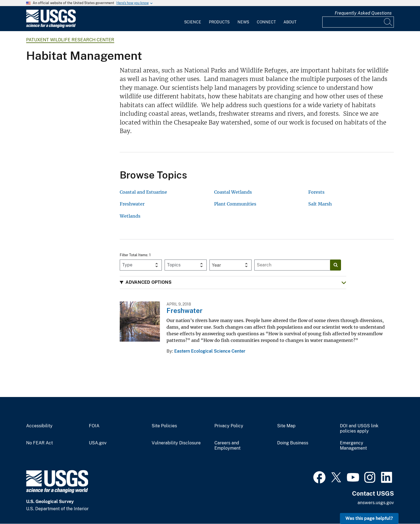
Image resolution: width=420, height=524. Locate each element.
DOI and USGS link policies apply (359, 429)
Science (193, 22)
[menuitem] (193, 19)
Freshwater (185, 310)
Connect (266, 22)
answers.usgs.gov (376, 503)
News (243, 22)
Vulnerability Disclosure (176, 443)
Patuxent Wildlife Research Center (70, 40)
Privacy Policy (229, 426)
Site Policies (164, 426)
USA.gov (98, 443)
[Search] (388, 22)
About (290, 22)
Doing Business (293, 443)
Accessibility (39, 426)
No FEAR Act (39, 443)
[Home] (51, 27)
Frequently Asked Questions (363, 13)
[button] (233, 283)
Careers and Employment (227, 446)
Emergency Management (353, 446)
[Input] (358, 22)
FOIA (94, 426)
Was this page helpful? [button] (369, 518)
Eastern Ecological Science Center (210, 351)
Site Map (286, 426)
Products (219, 22)
